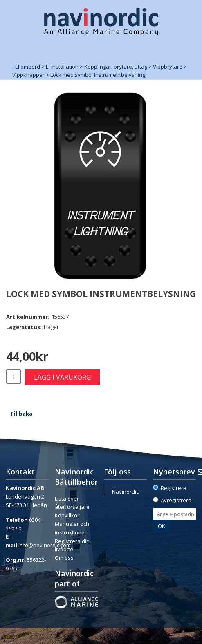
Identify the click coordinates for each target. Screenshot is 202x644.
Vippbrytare (168, 67)
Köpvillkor (67, 515)
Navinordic (125, 492)
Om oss (64, 558)
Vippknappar (28, 75)
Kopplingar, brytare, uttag (116, 67)
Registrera (174, 488)
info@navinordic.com (45, 545)
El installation (62, 67)
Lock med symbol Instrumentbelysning (98, 75)
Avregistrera (176, 500)
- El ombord (26, 67)
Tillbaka (21, 414)
